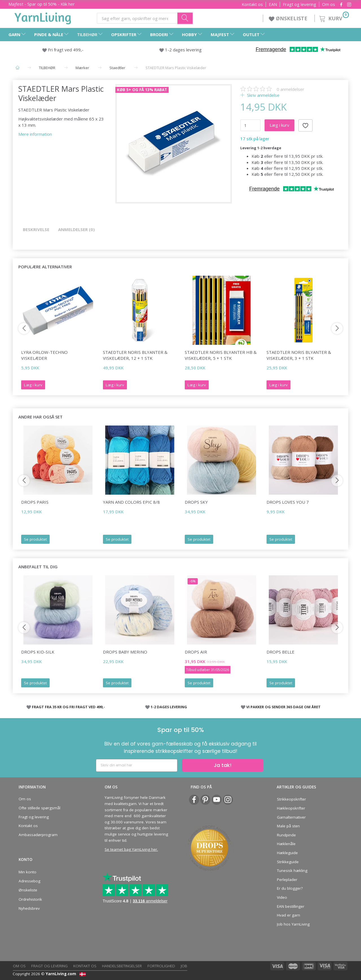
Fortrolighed (161, 966)
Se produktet (35, 539)
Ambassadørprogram (38, 835)
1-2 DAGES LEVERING (169, 707)
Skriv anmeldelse (263, 95)
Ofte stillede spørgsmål (39, 808)
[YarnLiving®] (43, 17)
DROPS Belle (280, 652)
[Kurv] (334, 18)
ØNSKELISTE (289, 18)
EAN (273, 4)
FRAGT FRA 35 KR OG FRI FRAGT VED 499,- (68, 707)
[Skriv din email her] (137, 765)
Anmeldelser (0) (76, 229)
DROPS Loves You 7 (288, 502)
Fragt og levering (300, 4)
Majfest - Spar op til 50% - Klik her (42, 4)
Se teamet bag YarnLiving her (131, 849)
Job (184, 966)
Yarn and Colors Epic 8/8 (131, 502)
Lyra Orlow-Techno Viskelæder (44, 355)
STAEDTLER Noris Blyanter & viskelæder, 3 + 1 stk (299, 355)
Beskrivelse (36, 229)
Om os (329, 4)
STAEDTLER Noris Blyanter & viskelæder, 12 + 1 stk (135, 355)
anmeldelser (290, 89)
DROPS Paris (35, 502)
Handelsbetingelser (122, 966)
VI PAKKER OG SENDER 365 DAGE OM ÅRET (283, 707)
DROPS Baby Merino (125, 652)
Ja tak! (223, 765)
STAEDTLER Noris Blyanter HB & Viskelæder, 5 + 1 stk (221, 355)
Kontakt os (252, 4)
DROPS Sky (196, 502)
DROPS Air (196, 652)
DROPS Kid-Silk (38, 652)
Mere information (35, 134)
